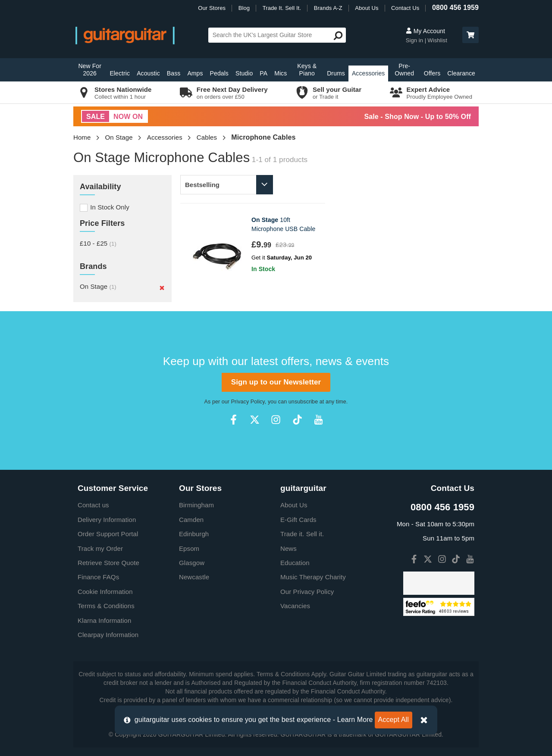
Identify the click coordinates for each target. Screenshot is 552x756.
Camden (191, 520)
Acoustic (148, 73)
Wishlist (437, 40)
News (289, 548)
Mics (281, 73)
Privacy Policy (248, 402)
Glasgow (192, 563)
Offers (432, 73)
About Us (367, 8)
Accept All (394, 720)
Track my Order (100, 548)
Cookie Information (105, 592)
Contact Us (405, 8)
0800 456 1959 (455, 8)
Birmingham (196, 505)
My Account (425, 31)
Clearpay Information (108, 635)
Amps (195, 73)
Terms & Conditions (106, 606)
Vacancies (295, 606)
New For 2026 (90, 70)
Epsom (189, 548)
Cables (207, 137)
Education (295, 563)
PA (263, 73)
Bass (174, 73)
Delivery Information (107, 520)
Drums (336, 73)
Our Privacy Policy (307, 592)
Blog (244, 8)
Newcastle (194, 577)
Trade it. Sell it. (302, 534)
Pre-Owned (404, 70)
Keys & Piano (307, 70)
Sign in (415, 40)
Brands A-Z (328, 8)
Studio (244, 73)
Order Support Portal (108, 534)
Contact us (93, 505)
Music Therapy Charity (313, 577)
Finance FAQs (98, 577)
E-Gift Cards (298, 520)
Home (82, 137)
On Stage (119, 137)
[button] (470, 35)
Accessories (369, 73)
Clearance (461, 73)
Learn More (355, 720)
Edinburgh (194, 534)
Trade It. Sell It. (282, 8)
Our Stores (212, 8)
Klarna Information (104, 620)
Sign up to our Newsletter (276, 382)
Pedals (219, 73)
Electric (120, 73)
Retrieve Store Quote (108, 563)
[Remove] (162, 287)
